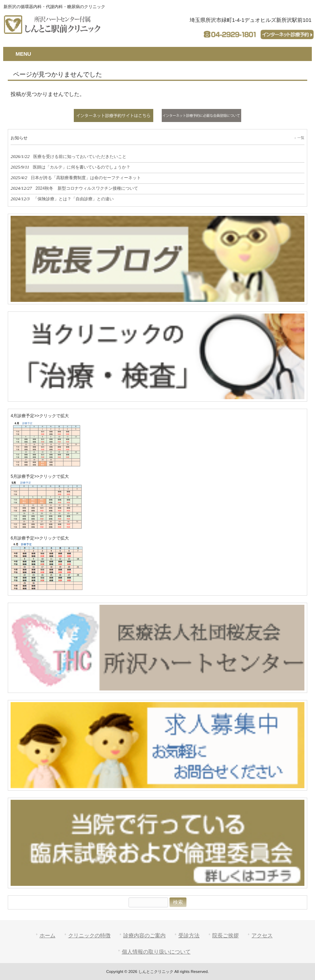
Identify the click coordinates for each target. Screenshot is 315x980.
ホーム (47, 935)
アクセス (262, 935)
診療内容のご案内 (144, 935)
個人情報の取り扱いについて (156, 952)
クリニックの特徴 (89, 935)
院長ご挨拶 (225, 935)
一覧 (301, 138)
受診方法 (189, 935)
